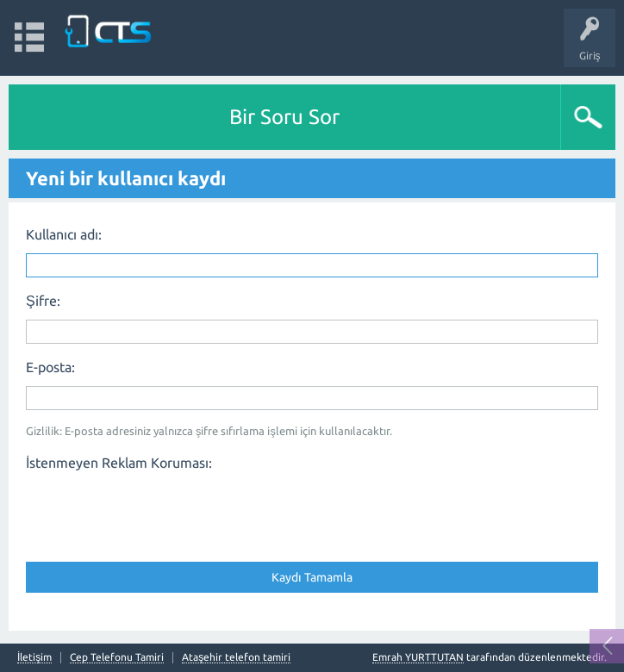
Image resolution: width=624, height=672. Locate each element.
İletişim (34, 657)
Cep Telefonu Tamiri (117, 657)
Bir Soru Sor (284, 117)
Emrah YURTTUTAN (418, 657)
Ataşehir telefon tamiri (236, 657)
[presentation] (157, 511)
